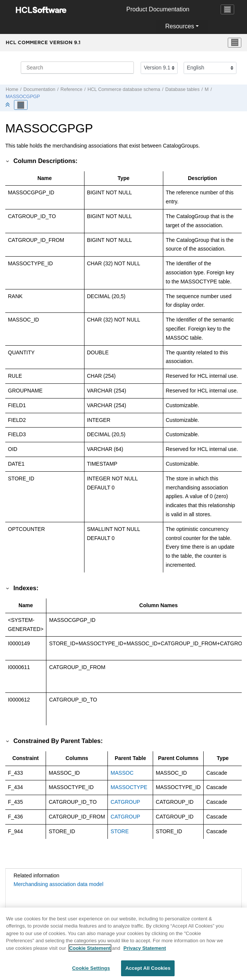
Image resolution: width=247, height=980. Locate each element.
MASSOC (122, 773)
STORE (120, 831)
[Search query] (77, 68)
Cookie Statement (90, 953)
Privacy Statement (145, 953)
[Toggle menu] (235, 43)
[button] (8, 161)
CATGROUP (125, 802)
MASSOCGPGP (23, 97)
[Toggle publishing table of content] (21, 105)
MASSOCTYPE (129, 787)
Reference (71, 89)
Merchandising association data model (58, 884)
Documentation (39, 89)
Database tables (182, 89)
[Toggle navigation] (227, 9)
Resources (179, 26)
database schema (124, 89)
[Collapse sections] (8, 105)
